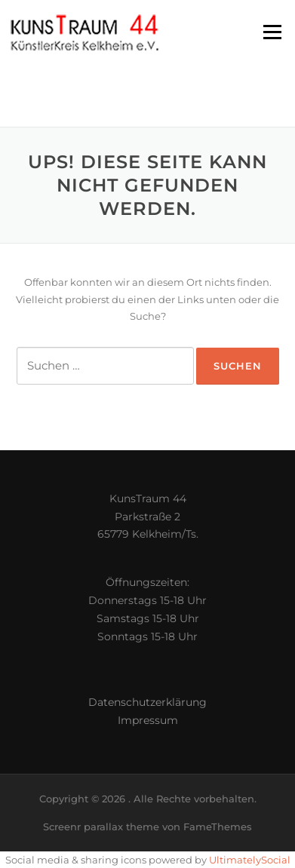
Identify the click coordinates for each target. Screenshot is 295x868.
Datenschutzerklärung (147, 702)
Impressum (148, 720)
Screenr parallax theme (101, 827)
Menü (272, 32)
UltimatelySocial (250, 860)
